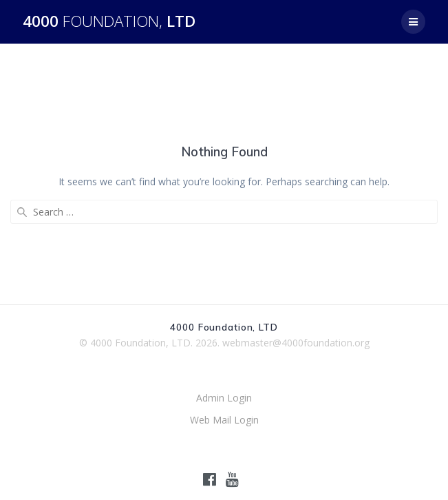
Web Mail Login (224, 420)
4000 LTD (109, 21)
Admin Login (224, 398)
